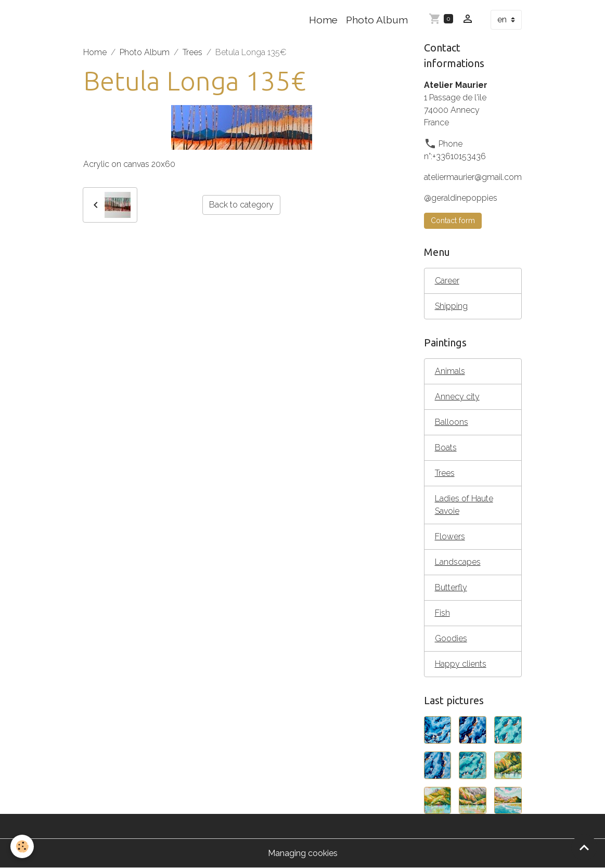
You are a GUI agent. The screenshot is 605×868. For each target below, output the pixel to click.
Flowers (450, 536)
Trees (192, 52)
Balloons (452, 422)
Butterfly (451, 587)
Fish (442, 613)
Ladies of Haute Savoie (464, 505)
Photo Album (377, 20)
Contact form (453, 221)
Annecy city (457, 397)
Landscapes (458, 562)
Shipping (451, 306)
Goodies (451, 638)
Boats (446, 448)
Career (447, 281)
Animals (450, 371)
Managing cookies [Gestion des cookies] (303, 853)
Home (323, 20)
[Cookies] (22, 846)
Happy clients (461, 664)
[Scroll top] (584, 847)
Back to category (241, 205)
